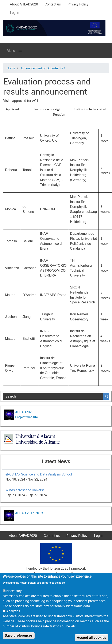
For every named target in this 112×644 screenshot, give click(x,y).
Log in (15, 13)
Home (11, 68)
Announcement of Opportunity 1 (43, 68)
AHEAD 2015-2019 (29, 513)
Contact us (53, 4)
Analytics (13, 619)
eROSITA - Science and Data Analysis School (39, 474)
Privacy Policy (78, 4)
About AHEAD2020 (24, 4)
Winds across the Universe (25, 490)
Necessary (14, 599)
